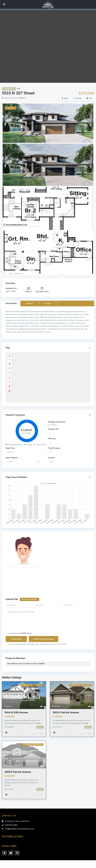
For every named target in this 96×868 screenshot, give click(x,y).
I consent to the (20, 633)
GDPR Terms (26, 633)
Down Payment (12, 458)
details (40, 727)
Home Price (10, 448)
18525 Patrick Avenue (18, 772)
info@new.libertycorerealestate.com (19, 829)
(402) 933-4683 (11, 825)
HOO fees (52, 439)
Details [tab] (48, 303)
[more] (38, 723)
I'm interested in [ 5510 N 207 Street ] (48, 620)
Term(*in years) (54, 448)
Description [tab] (11, 303)
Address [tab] (29, 303)
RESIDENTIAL (9, 89)
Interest (51, 458)
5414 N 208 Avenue (16, 712)
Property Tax (53, 429)
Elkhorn (22, 98)
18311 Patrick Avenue (66, 712)
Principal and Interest (57, 422)
